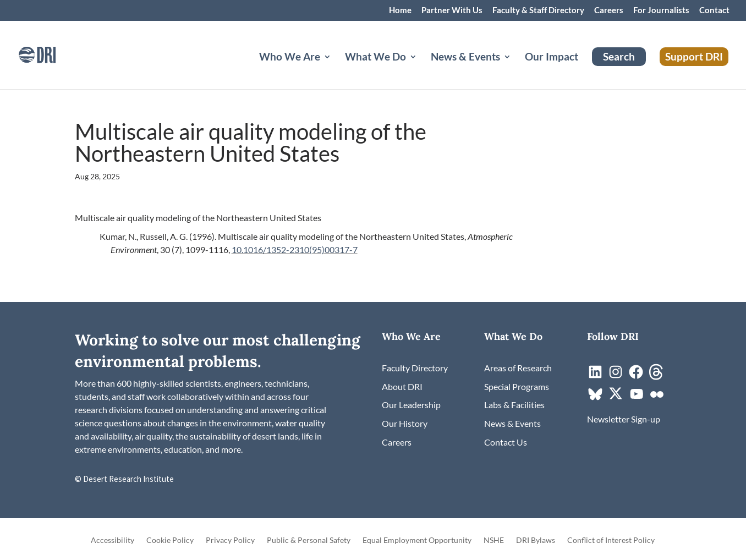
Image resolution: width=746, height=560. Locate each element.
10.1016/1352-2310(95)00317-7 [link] (295, 249)
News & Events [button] (465, 58)
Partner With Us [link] (452, 10)
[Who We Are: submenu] (336, 70)
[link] (52, 54)
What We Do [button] (375, 58)
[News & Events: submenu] (516, 70)
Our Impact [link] (552, 58)
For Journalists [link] (661, 10)
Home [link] (400, 10)
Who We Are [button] (290, 58)
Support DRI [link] (694, 56)
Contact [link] (714, 10)
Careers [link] (609, 10)
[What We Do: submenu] (422, 70)
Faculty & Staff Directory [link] (538, 10)
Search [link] (619, 56)
